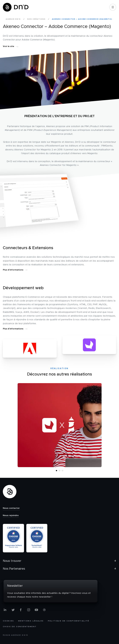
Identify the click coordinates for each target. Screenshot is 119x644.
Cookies (8, 621)
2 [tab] (60, 471)
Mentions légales (31, 621)
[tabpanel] (60, 425)
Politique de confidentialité (69, 621)
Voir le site (11, 46)
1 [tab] (57, 471)
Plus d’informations (15, 270)
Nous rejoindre (11, 515)
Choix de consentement (20, 627)
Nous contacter (11, 508)
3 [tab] (63, 471)
